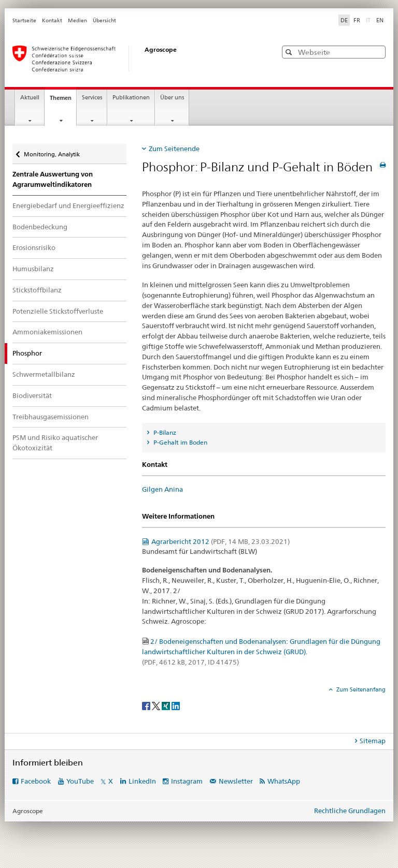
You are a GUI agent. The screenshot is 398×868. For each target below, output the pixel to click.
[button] (290, 52)
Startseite (24, 20)
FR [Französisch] (357, 20)
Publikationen (131, 98)
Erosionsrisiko (34, 247)
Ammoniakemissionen (47, 332)
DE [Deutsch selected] (344, 20)
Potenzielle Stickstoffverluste (58, 311)
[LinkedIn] (176, 705)
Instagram (187, 781)
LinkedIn (142, 781)
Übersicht (104, 20)
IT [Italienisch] (369, 20)
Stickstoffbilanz (37, 290)
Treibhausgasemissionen (51, 417)
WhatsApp (284, 781)
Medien (77, 20)
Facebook (36, 781)
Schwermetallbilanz (44, 374)
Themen (63, 101)
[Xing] (167, 705)
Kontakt (52, 20)
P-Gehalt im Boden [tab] (180, 442)
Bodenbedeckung (40, 227)
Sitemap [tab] (373, 741)
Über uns (172, 98)
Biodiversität (32, 395)
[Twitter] (157, 705)
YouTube (80, 781)
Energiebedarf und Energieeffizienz (68, 205)
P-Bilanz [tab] (164, 432)
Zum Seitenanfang (360, 689)
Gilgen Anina (162, 489)
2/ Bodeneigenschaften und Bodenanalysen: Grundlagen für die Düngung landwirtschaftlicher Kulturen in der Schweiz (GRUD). (261, 652)
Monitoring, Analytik (52, 152)
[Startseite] (134, 58)
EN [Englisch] (380, 20)
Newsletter (236, 781)
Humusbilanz (33, 269)
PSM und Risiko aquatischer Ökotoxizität (55, 443)
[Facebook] (147, 705)
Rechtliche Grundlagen (350, 811)
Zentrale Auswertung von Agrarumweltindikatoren (53, 179)
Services (92, 98)
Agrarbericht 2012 (221, 541)
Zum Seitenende (174, 149)
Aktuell (30, 98)
